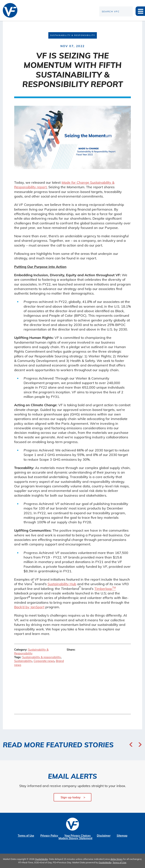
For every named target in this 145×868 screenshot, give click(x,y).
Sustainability (23, 661)
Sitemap (122, 836)
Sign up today (71, 797)
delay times (116, 859)
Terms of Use (26, 836)
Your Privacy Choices (78, 836)
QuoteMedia (41, 859)
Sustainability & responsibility (41, 657)
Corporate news (44, 661)
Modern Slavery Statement (75, 838)
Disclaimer (104, 836)
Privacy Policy (49, 836)
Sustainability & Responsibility (31, 651)
